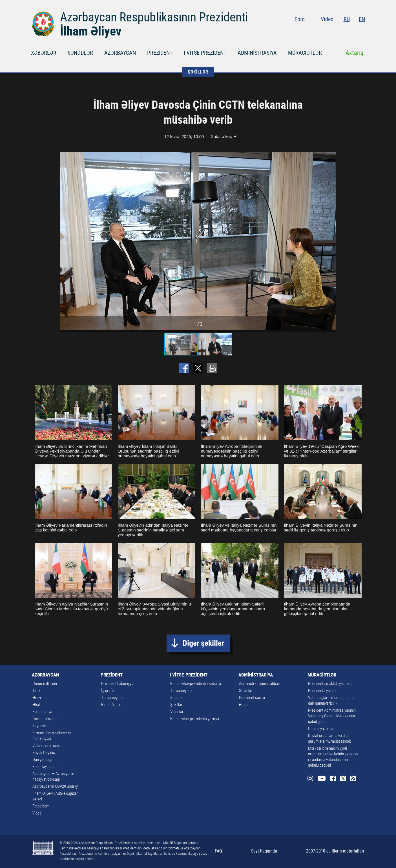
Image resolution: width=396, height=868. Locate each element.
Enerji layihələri (45, 767)
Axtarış (354, 53)
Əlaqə (244, 705)
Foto (300, 19)
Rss (362, 31)
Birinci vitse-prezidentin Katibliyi (196, 684)
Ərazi (37, 698)
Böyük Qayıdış (44, 753)
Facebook (341, 31)
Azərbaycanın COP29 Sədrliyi (56, 786)
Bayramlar (41, 726)
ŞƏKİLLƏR (198, 72)
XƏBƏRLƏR (44, 53)
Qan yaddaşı (42, 760)
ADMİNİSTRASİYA (257, 53)
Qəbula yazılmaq (321, 729)
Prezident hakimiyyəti (118, 684)
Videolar (177, 712)
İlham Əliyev (91, 31)
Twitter (351, 31)
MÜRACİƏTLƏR (305, 53)
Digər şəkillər (203, 643)
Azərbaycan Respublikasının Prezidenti (154, 17)
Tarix (36, 691)
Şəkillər (176, 705)
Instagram (319, 31)
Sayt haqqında (264, 851)
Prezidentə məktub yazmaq (330, 684)
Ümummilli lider (45, 684)
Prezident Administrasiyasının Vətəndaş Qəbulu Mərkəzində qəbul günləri (332, 716)
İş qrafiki (108, 691)
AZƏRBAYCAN (120, 53)
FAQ (218, 851)
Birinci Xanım (112, 705)
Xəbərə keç (221, 136)
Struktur (246, 691)
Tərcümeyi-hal (113, 698)
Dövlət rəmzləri (45, 719)
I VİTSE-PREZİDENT (205, 53)
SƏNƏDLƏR (80, 53)
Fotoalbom (41, 806)
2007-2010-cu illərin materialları (335, 851)
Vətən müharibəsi (47, 745)
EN (362, 19)
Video (327, 19)
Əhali (36, 705)
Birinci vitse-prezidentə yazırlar (195, 719)
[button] (331, 241)
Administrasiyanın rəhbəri (260, 684)
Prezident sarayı (252, 698)
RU (347, 19)
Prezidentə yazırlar (323, 691)
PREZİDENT (160, 53)
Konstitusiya (42, 712)
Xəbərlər (177, 698)
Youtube (330, 31)
